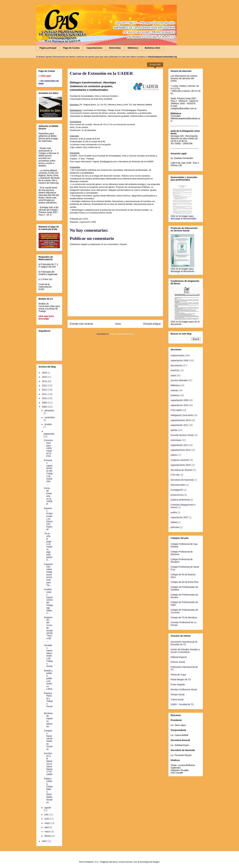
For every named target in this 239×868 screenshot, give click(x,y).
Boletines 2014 (153, 48)
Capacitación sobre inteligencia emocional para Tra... (48, 575)
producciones (177, 495)
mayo (48, 823)
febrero (48, 836)
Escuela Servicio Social (182, 435)
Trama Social (177, 700)
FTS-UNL (175, 475)
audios (174, 512)
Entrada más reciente (81, 324)
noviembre (50, 417)
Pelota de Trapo (178, 675)
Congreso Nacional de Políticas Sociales (48, 740)
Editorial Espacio (179, 657)
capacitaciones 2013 (181, 420)
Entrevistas (115, 48)
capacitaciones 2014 (181, 450)
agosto (48, 808)
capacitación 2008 (88, 222)
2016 (45, 373)
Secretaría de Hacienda (182, 480)
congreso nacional (180, 460)
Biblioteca (133, 48)
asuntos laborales (179, 380)
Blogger (156, 862)
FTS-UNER (176, 410)
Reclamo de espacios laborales (48, 720)
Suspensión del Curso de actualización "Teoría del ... (48, 629)
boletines (175, 395)
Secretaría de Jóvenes (182, 470)
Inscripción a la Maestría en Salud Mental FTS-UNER (48, 764)
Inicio (118, 324)
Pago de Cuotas (71, 48)
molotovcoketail (125, 862)
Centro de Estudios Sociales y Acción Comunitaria (185, 651)
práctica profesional (180, 500)
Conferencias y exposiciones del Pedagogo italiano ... (48, 601)
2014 (45, 381)
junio (47, 819)
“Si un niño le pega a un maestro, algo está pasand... (48, 547)
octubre (48, 424)
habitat (174, 522)
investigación (177, 490)
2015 (45, 377)
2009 (45, 403)
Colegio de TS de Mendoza (184, 618)
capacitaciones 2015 (181, 465)
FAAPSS (175, 370)
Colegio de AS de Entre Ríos (185, 582)
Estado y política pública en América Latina (48, 680)
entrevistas (176, 440)
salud (173, 375)
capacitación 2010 (180, 405)
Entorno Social (178, 662)
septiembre (49, 434)
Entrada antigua (152, 324)
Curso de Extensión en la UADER (48, 496)
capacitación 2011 (180, 425)
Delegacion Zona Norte (182, 415)
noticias (174, 390)
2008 (45, 407)
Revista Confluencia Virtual (184, 689)
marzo (48, 832)
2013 (45, 385)
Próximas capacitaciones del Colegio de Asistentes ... (48, 472)
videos (174, 455)
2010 (45, 398)
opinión (174, 430)
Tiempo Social (178, 694)
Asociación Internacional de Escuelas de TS (184, 643)
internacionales (178, 485)
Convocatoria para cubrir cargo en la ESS (48, 448)
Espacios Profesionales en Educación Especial (48, 519)
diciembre (49, 411)
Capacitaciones (94, 48)
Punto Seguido (178, 684)
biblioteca (175, 385)
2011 (45, 394)
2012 (45, 390)
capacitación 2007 (180, 517)
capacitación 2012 (180, 445)
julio (47, 814)
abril (47, 827)
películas (175, 527)
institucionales (178, 355)
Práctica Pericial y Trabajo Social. (48, 701)
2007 (45, 841)
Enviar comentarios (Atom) (122, 334)
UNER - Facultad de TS (182, 704)
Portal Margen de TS (181, 679)
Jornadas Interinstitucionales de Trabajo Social (48, 656)
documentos (177, 365)
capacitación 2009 (180, 360)
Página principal (48, 48)
